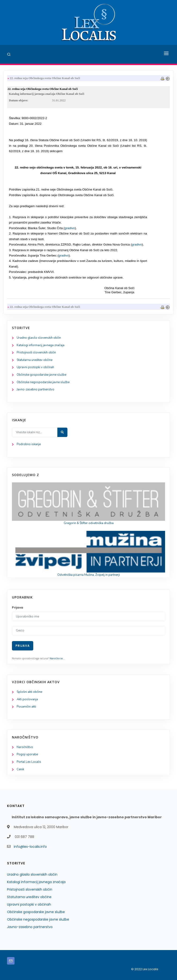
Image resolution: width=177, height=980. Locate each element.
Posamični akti (26, 707)
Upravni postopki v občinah (35, 367)
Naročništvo (25, 747)
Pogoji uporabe (27, 754)
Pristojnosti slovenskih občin (36, 352)
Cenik (20, 769)
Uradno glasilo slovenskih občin (39, 338)
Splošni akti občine (29, 692)
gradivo (70, 228)
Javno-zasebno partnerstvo (35, 389)
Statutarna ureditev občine (35, 360)
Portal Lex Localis (29, 762)
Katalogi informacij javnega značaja (41, 345)
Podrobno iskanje (29, 444)
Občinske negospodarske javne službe (43, 382)
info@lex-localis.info (30, 847)
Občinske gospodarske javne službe (41, 375)
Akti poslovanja (27, 699)
